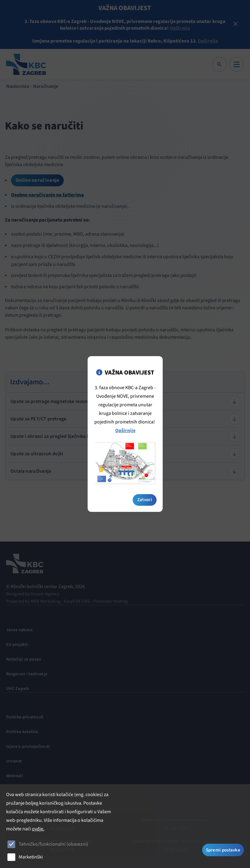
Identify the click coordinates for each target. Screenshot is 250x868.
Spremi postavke (223, 850)
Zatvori (145, 489)
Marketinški (31, 857)
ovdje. (38, 829)
